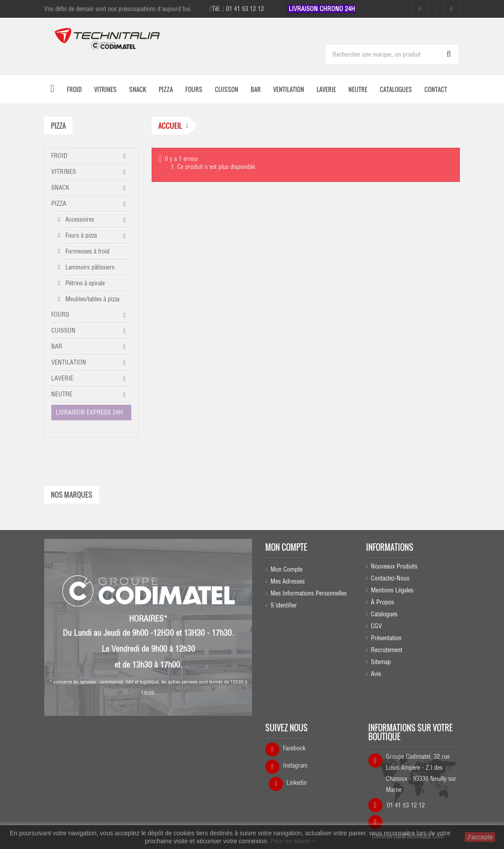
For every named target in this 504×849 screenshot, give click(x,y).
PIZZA (59, 204)
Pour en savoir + (293, 841)
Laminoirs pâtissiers (89, 267)
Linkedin (297, 757)
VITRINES (64, 172)
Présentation (386, 631)
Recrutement (387, 643)
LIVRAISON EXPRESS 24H (89, 412)
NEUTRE (62, 394)
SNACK (60, 188)
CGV (376, 619)
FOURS (60, 315)
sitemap (381, 655)
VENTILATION (69, 362)
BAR (57, 346)
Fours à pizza (80, 235)
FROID (59, 156)
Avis (376, 667)
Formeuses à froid (87, 251)
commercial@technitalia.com (408, 807)
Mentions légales (392, 584)
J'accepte (480, 837)
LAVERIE (62, 378)
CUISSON (63, 330)
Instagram (295, 739)
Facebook (294, 722)
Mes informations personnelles (309, 584)
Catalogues (384, 607)
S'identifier (284, 595)
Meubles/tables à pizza (92, 299)
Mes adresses (288, 572)
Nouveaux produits (394, 560)
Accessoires (79, 219)
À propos (382, 595)
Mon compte (286, 538)
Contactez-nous (390, 572)
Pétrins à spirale (84, 283)
